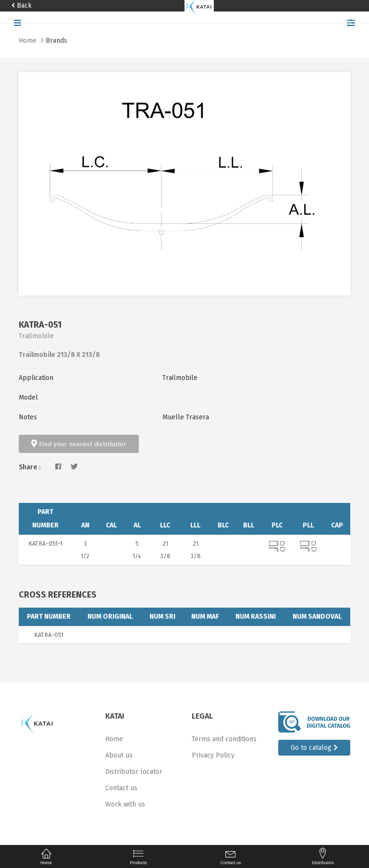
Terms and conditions (224, 739)
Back (22, 6)
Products (138, 856)
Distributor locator (134, 772)
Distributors (323, 856)
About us (119, 755)
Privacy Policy (213, 755)
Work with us (125, 804)
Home (29, 41)
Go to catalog (314, 748)
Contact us (121, 788)
